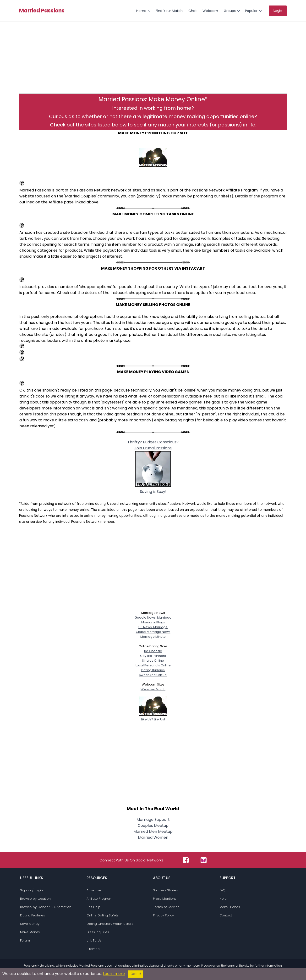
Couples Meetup (153, 825)
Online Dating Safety (103, 915)
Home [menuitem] (141, 11)
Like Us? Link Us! (153, 717)
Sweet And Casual (153, 675)
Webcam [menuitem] (210, 11)
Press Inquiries (98, 932)
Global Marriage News (153, 632)
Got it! (136, 974)
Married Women (153, 837)
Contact (226, 915)
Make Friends (230, 907)
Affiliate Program (99, 899)
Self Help (93, 907)
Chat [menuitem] (193, 11)
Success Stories (165, 890)
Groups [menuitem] (230, 11)
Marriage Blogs (153, 622)
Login (39, 890)
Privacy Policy (163, 915)
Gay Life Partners (153, 656)
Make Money (30, 932)
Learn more (114, 974)
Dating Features (33, 915)
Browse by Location (35, 899)
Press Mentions (165, 899)
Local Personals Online (153, 665)
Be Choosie (153, 651)
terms (231, 966)
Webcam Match (153, 689)
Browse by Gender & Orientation (46, 907)
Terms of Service (166, 907)
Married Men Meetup (153, 831)
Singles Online (153, 661)
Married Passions (42, 11)
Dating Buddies (153, 670)
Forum (25, 940)
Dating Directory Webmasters (110, 924)
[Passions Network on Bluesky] (204, 860)
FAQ (222, 890)
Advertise (94, 890)
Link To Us (94, 940)
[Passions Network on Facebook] (186, 860)
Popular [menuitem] (251, 11)
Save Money (30, 924)
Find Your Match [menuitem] (169, 11)
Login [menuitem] (278, 11)
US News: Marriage (153, 627)
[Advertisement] (153, 60)
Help (223, 899)
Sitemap (93, 949)
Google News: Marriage (153, 618)
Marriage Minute (153, 637)
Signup (25, 890)
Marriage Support (153, 819)
